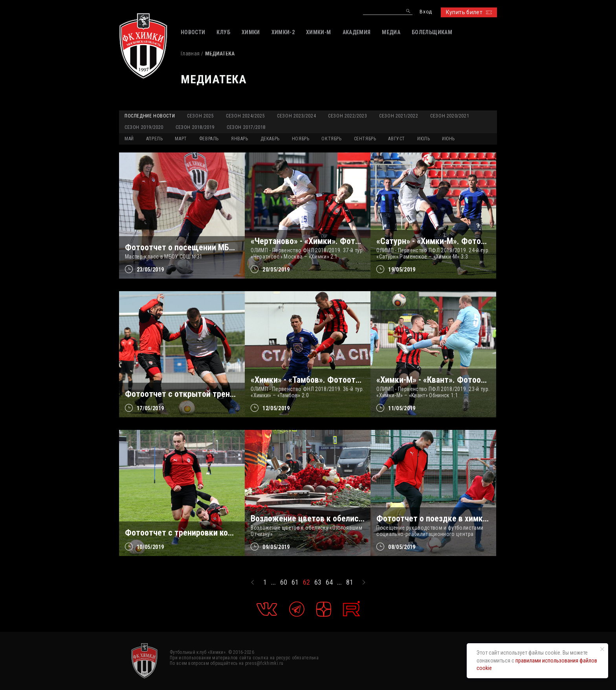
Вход (426, 12)
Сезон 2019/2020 (144, 127)
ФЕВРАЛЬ (209, 139)
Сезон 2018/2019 (195, 127)
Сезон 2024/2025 (245, 116)
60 (284, 582)
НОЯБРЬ (301, 139)
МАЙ (129, 139)
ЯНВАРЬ (240, 139)
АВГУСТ (397, 139)
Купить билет (469, 12)
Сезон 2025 (200, 116)
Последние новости (150, 116)
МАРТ (181, 139)
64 (329, 582)
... (273, 582)
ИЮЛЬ (423, 139)
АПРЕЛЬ (155, 139)
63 (318, 582)
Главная (190, 53)
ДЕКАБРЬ (270, 139)
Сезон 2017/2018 (246, 127)
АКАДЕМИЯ (357, 32)
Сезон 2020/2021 (450, 116)
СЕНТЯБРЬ (365, 139)
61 (295, 582)
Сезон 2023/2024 (296, 116)
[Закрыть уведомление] (602, 649)
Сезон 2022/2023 (347, 116)
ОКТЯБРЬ (331, 139)
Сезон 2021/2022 (399, 116)
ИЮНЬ (448, 139)
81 (350, 582)
